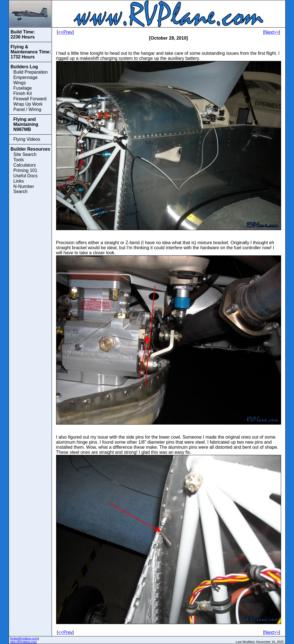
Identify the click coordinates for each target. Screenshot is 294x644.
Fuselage (23, 88)
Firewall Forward (30, 99)
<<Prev (65, 32)
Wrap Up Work (28, 104)
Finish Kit (23, 93)
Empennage (26, 77)
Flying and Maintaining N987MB (26, 124)
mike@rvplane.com (25, 638)
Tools (19, 160)
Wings (20, 83)
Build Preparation (31, 72)
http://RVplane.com (24, 642)
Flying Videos (27, 139)
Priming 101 (25, 170)
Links (19, 181)
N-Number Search (24, 189)
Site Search (25, 154)
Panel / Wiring (27, 109)
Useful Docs (26, 176)
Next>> (272, 32)
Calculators (25, 165)
